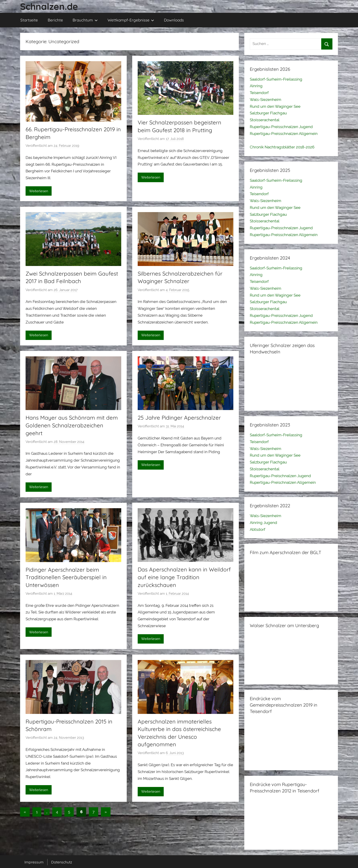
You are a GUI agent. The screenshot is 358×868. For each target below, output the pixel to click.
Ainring (256, 86)
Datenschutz (62, 862)
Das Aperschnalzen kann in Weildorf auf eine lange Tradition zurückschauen (184, 577)
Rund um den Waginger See (275, 106)
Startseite (29, 20)
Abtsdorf (258, 529)
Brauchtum (85, 20)
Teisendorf (259, 93)
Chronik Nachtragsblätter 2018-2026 (282, 147)
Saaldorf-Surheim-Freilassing (276, 79)
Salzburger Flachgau (268, 113)
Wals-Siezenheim (266, 100)
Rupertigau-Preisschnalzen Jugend (281, 127)
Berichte (55, 20)
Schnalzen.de (49, 6)
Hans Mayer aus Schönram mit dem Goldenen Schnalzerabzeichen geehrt (72, 425)
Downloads (174, 20)
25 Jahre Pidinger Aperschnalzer (179, 418)
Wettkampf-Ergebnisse (131, 20)
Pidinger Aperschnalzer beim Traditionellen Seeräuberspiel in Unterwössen (66, 577)
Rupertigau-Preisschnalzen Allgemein (284, 134)
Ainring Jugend (263, 523)
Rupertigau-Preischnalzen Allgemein (283, 482)
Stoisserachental (265, 120)
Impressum (34, 862)
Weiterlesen (39, 191)
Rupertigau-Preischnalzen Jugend (280, 476)
